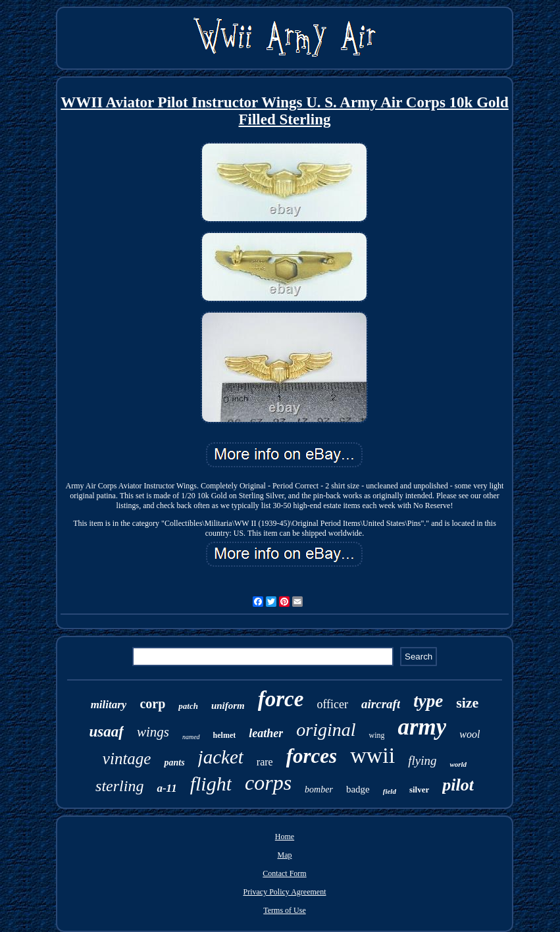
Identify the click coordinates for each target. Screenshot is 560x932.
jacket (221, 757)
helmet (225, 735)
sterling (119, 786)
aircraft (381, 704)
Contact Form (284, 873)
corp (152, 704)
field (390, 791)
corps (268, 783)
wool (470, 734)
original (326, 730)
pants (174, 763)
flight (211, 784)
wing (376, 735)
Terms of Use (284, 910)
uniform (228, 706)
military (109, 705)
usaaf (106, 732)
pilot (458, 785)
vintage (127, 759)
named (191, 737)
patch (188, 706)
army (422, 727)
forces (312, 756)
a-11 (166, 788)
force (281, 699)
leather (266, 733)
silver (419, 790)
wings (153, 732)
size (467, 703)
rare (265, 762)
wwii (372, 755)
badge (358, 789)
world (458, 764)
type (428, 701)
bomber (319, 790)
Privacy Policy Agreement (285, 892)
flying (422, 761)
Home (285, 837)
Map (284, 855)
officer (332, 704)
